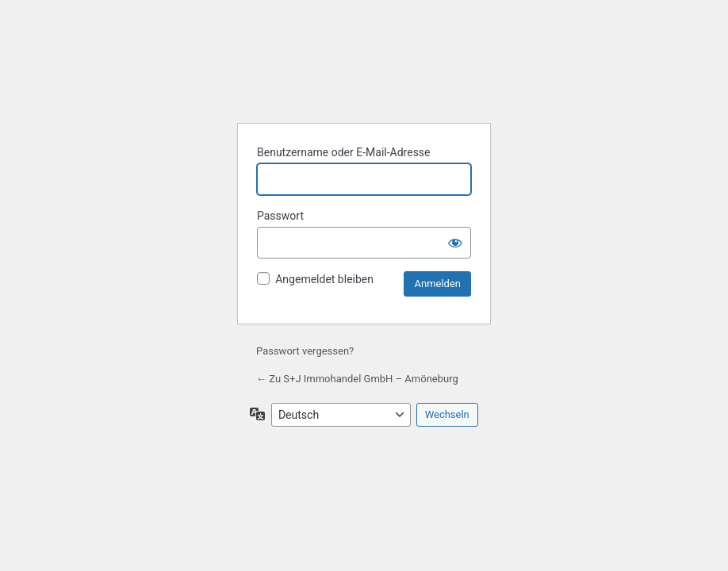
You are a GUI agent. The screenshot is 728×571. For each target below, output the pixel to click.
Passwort (280, 216)
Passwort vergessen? (305, 351)
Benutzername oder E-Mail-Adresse (344, 152)
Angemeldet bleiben (324, 279)
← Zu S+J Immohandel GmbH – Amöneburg (357, 379)
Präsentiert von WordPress (364, 70)
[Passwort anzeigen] (455, 243)
